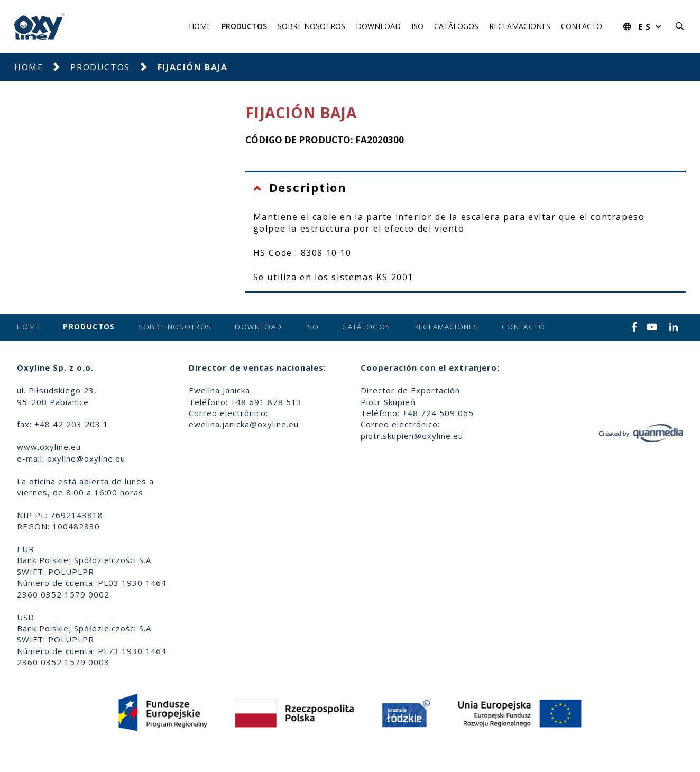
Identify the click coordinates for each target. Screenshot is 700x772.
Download (378, 26)
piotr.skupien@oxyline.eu (412, 436)
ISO (417, 26)
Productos (244, 26)
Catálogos (456, 26)
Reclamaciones (520, 26)
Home (200, 26)
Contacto (582, 26)
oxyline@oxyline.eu (86, 458)
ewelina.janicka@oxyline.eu (244, 424)
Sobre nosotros (311, 26)
